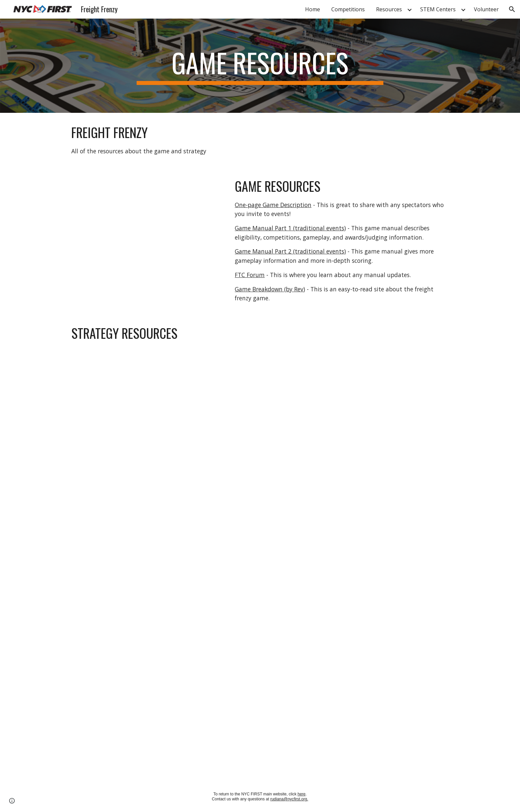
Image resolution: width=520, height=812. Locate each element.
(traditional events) (320, 251)
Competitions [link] (348, 9)
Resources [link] (389, 9)
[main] (260, 66)
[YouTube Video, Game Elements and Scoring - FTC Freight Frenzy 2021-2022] (162, 709)
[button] (512, 9)
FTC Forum (250, 275)
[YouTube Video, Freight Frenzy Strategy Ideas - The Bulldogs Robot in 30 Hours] (162, 424)
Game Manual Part (261, 251)
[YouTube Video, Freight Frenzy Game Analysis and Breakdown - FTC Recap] (162, 567)
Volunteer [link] (486, 9)
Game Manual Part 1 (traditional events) (290, 228)
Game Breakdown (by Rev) (270, 289)
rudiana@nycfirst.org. (289, 799)
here (301, 794)
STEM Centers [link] (438, 9)
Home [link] (313, 9)
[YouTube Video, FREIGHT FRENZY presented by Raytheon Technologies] (146, 227)
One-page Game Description (273, 205)
